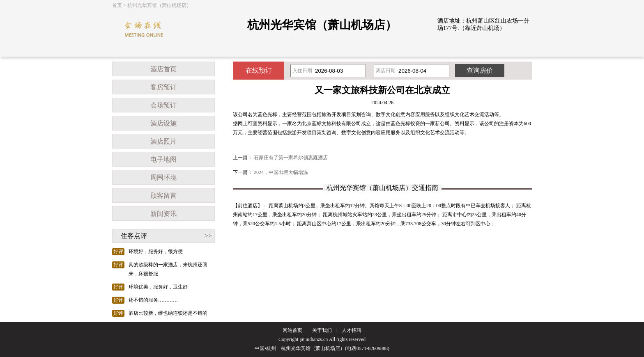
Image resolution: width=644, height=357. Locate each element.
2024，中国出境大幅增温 (281, 172)
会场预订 (163, 105)
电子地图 (163, 159)
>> (208, 236)
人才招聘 (352, 330)
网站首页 (292, 330)
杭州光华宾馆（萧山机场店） (159, 5)
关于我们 (322, 330)
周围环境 (163, 177)
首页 (117, 5)
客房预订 (163, 87)
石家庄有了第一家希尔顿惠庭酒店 (291, 158)
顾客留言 (163, 196)
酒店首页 (163, 69)
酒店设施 (163, 123)
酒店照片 (163, 141)
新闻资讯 (163, 214)
